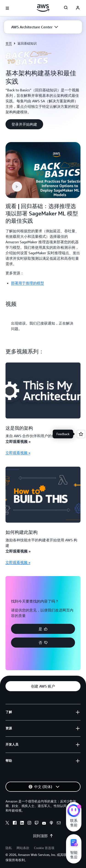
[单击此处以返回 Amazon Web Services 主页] (43, 8)
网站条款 (23, 848)
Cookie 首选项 (44, 848)
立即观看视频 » (18, 453)
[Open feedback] (81, 434)
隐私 (9, 848)
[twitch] (37, 823)
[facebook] (15, 823)
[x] (7, 823)
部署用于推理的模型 (28, 283)
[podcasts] (51, 823)
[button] (35, 27)
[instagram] (29, 823)
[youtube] (44, 823)
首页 (9, 43)
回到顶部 (43, 836)
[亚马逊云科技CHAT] (74, 811)
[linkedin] (22, 823)
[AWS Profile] (78, 8)
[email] (59, 823)
